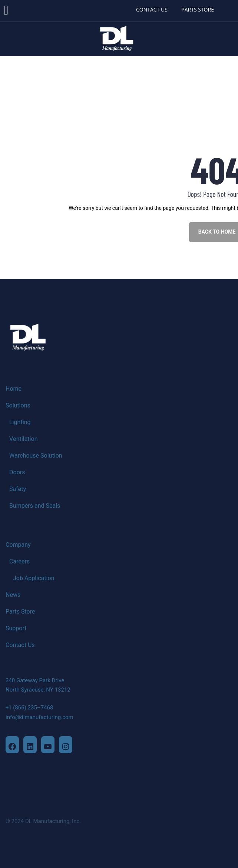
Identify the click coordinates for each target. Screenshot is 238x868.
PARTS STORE (198, 9)
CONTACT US (152, 9)
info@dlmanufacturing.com (39, 717)
